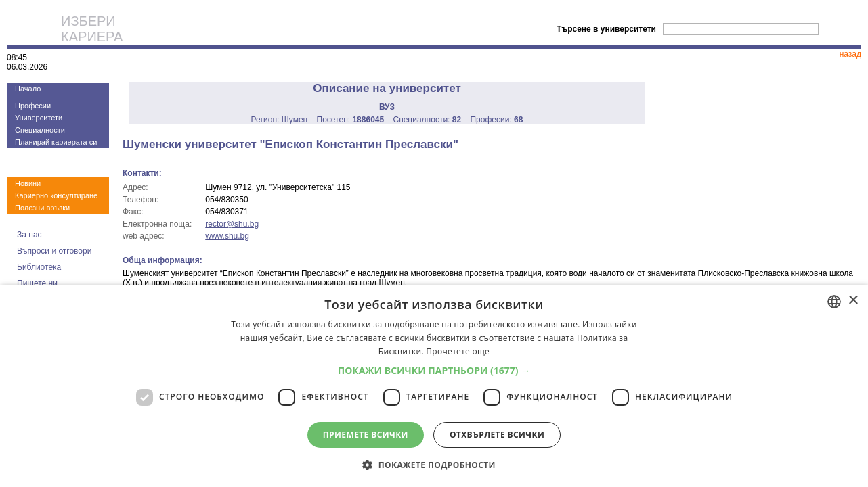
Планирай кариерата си (56, 142)
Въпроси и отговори (54, 251)
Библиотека (39, 267)
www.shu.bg (227, 236)
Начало (28, 89)
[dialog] (434, 386)
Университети (39, 118)
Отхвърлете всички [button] (497, 435)
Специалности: (428, 120)
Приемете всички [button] (366, 435)
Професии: (496, 120)
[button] (434, 370)
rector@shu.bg (232, 224)
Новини (28, 183)
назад (850, 54)
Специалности (40, 130)
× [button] (853, 301)
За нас (29, 235)
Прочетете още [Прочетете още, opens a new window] (458, 351)
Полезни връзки (42, 208)
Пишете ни (37, 283)
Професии (33, 106)
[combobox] (834, 302)
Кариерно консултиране (56, 195)
